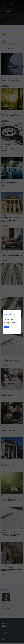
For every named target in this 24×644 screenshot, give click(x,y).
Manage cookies (8, 330)
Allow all (6, 327)
